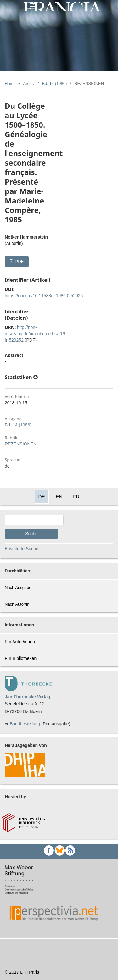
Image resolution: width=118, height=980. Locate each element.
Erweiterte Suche (22, 549)
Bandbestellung (25, 724)
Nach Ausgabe (18, 587)
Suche (31, 534)
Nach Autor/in (17, 604)
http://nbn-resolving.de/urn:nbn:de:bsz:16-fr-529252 (36, 334)
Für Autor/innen (20, 642)
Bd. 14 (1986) (55, 84)
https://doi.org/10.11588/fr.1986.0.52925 (44, 296)
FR (76, 496)
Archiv (29, 84)
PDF (19, 261)
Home (10, 84)
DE (42, 496)
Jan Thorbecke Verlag (28, 697)
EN (59, 496)
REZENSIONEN (21, 444)
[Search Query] (34, 520)
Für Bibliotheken (21, 658)
